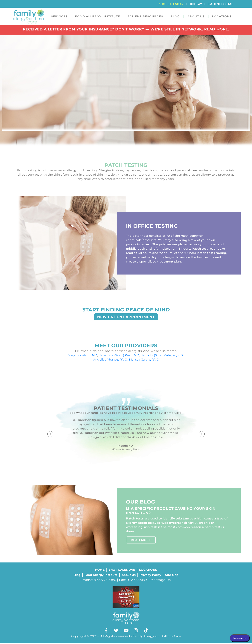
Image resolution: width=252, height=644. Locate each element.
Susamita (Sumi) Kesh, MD (119, 356)
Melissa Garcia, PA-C (144, 361)
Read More (141, 541)
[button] (51, 436)
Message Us (161, 581)
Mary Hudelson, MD (82, 356)
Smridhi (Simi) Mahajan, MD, (162, 356)
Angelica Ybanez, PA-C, (111, 361)
